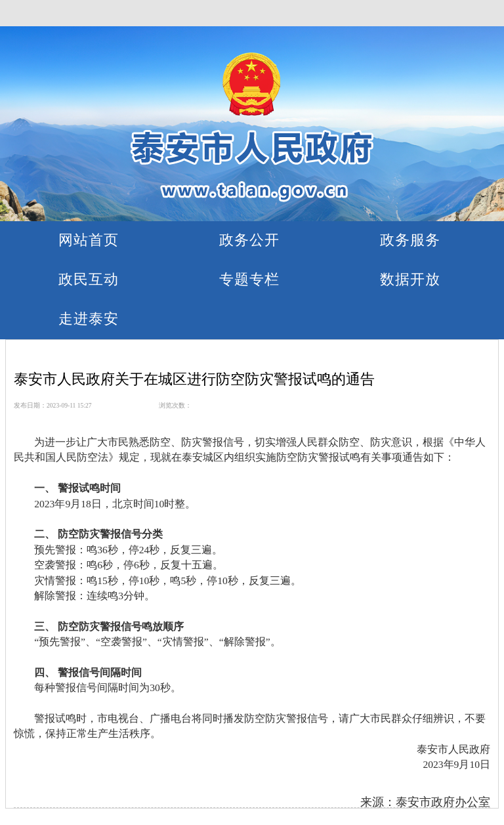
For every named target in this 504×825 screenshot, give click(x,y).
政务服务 (410, 240)
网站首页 (89, 240)
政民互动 (89, 279)
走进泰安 (89, 319)
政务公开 (249, 240)
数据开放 (410, 279)
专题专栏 (249, 279)
